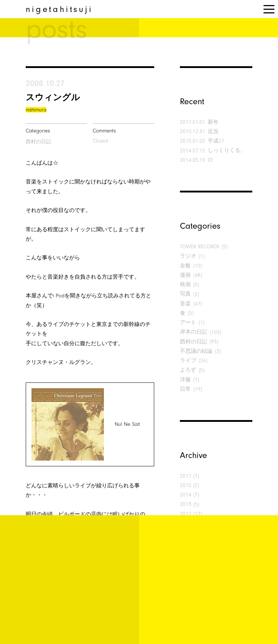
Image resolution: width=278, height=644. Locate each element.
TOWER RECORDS (200, 247)
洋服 (185, 380)
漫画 (185, 275)
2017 (186, 476)
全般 (185, 266)
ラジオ (188, 256)
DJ (210, 160)
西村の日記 (38, 142)
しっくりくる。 (227, 150)
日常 (185, 389)
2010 (186, 533)
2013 (186, 504)
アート (188, 323)
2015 (186, 485)
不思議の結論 (196, 351)
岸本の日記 (193, 332)
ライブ (188, 361)
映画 (185, 285)
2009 (186, 542)
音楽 (185, 304)
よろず (188, 370)
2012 (186, 514)
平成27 (216, 141)
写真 (185, 294)
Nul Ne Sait (127, 424)
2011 (186, 523)
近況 (213, 132)
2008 (186, 552)
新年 (213, 122)
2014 (186, 495)
